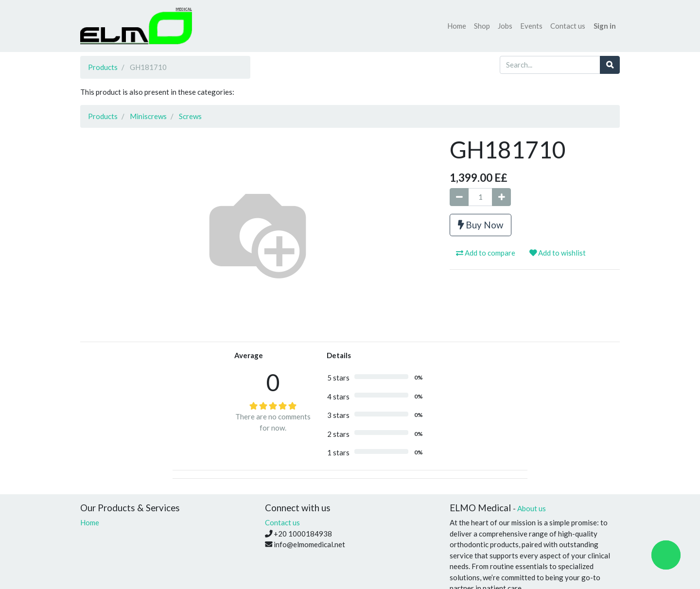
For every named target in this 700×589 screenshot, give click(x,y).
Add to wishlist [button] (558, 253)
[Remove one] (459, 197)
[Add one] (501, 197)
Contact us (282, 522)
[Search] (610, 65)
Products (103, 67)
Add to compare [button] (486, 253)
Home (90, 522)
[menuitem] (457, 26)
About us (532, 508)
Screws (190, 116)
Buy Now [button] (481, 225)
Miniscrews (148, 116)
